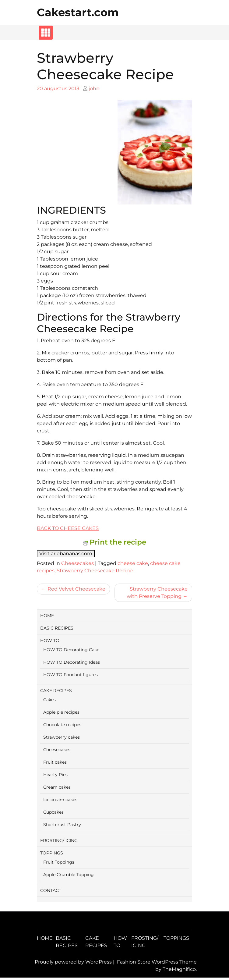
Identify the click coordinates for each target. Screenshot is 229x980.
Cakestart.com (78, 12)
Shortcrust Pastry (62, 825)
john (94, 89)
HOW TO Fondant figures (70, 675)
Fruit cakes (55, 762)
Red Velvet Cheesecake (76, 589)
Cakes (49, 700)
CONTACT (51, 890)
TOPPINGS (52, 853)
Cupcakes (53, 812)
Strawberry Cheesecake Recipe (95, 571)
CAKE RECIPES (56, 691)
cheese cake (133, 563)
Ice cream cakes (60, 800)
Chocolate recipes (62, 725)
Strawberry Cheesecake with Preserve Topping (157, 593)
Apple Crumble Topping (69, 875)
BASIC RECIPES (57, 628)
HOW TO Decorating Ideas (72, 662)
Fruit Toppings (59, 862)
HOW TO (50, 641)
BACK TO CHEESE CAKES (68, 528)
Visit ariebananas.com (66, 554)
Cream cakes (57, 787)
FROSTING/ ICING (59, 840)
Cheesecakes (78, 563)
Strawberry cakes (62, 737)
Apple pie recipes (61, 712)
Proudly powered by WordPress (74, 962)
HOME (47, 616)
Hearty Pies (55, 775)
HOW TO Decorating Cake (71, 650)
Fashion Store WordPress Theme (157, 962)
